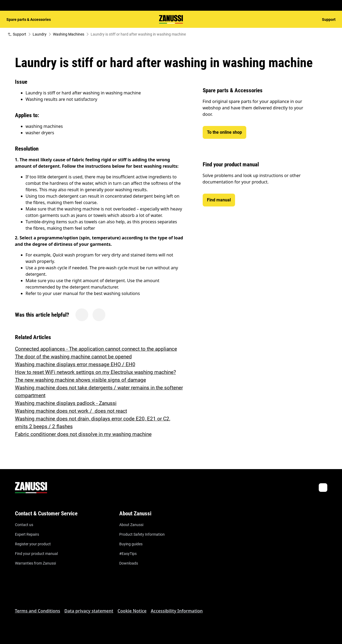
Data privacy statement (89, 611)
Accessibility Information (177, 611)
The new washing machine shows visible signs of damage (80, 380)
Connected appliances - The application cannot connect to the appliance (96, 349)
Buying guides (131, 544)
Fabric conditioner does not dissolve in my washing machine (83, 434)
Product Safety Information (142, 534)
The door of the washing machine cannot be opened (73, 357)
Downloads (129, 563)
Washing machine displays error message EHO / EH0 (75, 364)
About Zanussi (131, 525)
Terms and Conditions (38, 611)
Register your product (33, 544)
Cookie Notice (132, 611)
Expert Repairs (27, 534)
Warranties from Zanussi (35, 563)
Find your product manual (36, 554)
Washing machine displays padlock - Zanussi (66, 403)
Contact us (24, 525)
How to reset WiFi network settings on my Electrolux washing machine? (95, 372)
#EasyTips (128, 554)
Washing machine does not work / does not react (71, 411)
